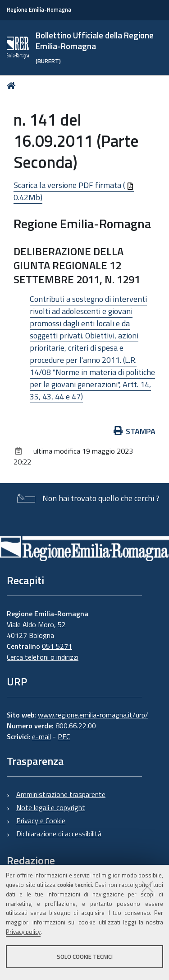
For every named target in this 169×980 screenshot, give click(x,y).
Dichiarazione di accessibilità (59, 834)
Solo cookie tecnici (85, 957)
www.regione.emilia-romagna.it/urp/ (93, 715)
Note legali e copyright (51, 807)
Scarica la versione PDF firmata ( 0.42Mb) (74, 191)
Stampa (135, 431)
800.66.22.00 (76, 726)
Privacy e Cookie (41, 821)
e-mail (41, 736)
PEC (64, 736)
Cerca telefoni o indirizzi (43, 657)
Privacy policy (23, 932)
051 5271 (57, 646)
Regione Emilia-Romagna (39, 10)
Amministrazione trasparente (61, 794)
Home (13, 86)
